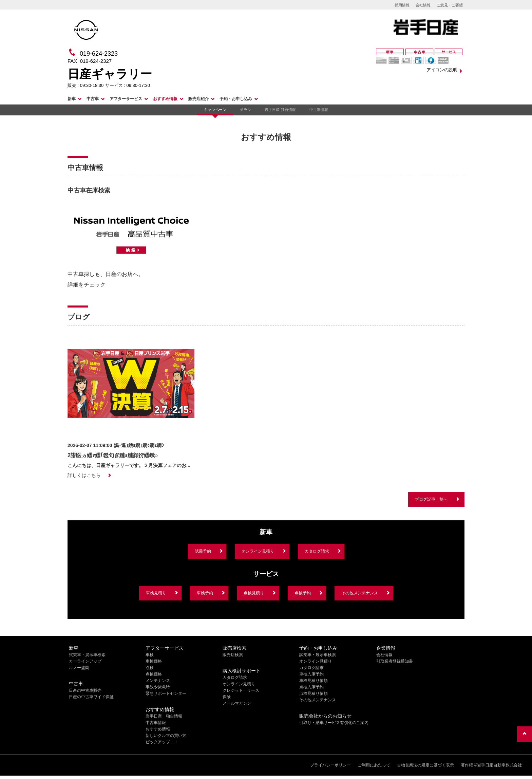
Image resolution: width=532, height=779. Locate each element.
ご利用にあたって (374, 765)
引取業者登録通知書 (395, 661)
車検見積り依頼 (313, 681)
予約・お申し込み (236, 99)
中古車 (93, 99)
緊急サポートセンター (166, 693)
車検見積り (156, 593)
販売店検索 (233, 655)
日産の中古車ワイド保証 (91, 697)
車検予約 (205, 593)
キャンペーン (215, 110)
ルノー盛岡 (79, 668)
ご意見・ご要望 (450, 5)
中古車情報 (319, 110)
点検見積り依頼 (313, 693)
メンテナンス (158, 681)
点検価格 (154, 674)
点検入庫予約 (311, 687)
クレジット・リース (241, 690)
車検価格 (154, 661)
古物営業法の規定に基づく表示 (425, 765)
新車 (72, 99)
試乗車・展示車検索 (87, 655)
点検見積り (254, 593)
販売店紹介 (198, 99)
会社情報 (423, 5)
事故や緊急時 (158, 687)
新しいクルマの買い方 (166, 736)
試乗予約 (203, 551)
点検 (150, 668)
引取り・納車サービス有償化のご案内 (334, 723)
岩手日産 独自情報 (280, 110)
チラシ (245, 110)
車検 (150, 655)
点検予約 (303, 593)
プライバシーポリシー (330, 765)
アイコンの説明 (442, 70)
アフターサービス (126, 99)
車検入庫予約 (311, 674)
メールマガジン (237, 703)
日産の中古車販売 (85, 690)
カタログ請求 (317, 551)
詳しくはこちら (84, 475)
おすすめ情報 (165, 99)
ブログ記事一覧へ (431, 499)
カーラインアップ (85, 661)
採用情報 (402, 5)
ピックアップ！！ (162, 742)
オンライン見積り (258, 551)
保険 (227, 697)
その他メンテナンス (360, 593)
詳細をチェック (87, 285)
